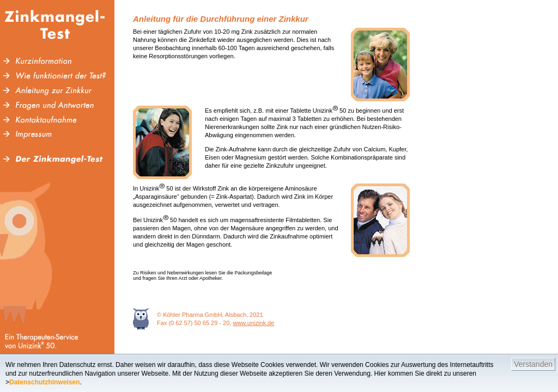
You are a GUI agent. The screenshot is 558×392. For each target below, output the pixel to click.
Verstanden (533, 364)
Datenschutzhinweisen (44, 382)
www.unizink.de (253, 323)
